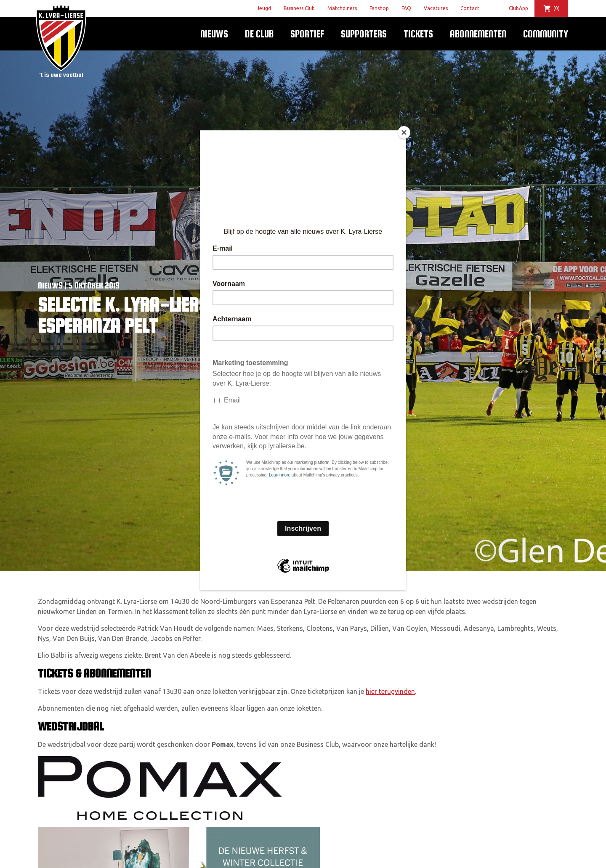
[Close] (404, 132)
